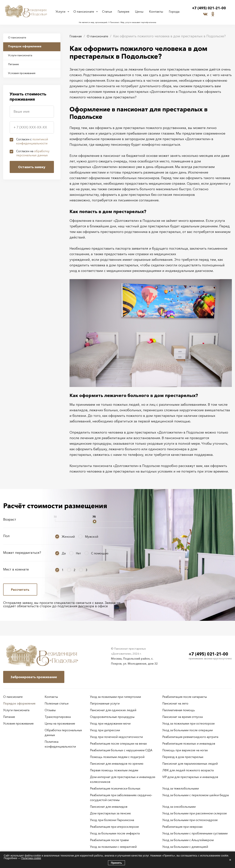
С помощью (100, 553)
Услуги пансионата (22, 57)
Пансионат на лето (175, 703)
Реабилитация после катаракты (185, 697)
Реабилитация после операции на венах (118, 743)
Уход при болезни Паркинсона (112, 820)
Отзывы (50, 710)
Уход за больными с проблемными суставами (195, 833)
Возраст (10, 519)
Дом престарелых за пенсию (110, 813)
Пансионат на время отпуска (182, 717)
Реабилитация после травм (109, 840)
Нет (78, 553)
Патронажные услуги (105, 703)
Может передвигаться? (22, 553)
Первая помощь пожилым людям (114, 770)
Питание (15, 67)
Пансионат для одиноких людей (113, 710)
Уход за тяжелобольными (181, 788)
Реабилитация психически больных (115, 788)
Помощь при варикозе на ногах (185, 750)
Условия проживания (24, 76)
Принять (116, 863)
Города (173, 11)
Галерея (124, 11)
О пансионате (85, 11)
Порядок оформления (26, 48)
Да (64, 553)
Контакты (156, 11)
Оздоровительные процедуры (112, 717)
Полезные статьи (57, 703)
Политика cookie (31, 858)
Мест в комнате (16, 569)
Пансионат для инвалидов (109, 807)
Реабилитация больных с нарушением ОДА (121, 750)
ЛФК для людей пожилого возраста (188, 770)
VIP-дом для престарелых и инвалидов (190, 777)
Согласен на (33, 157)
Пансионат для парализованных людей (190, 764)
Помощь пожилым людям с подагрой (117, 757)
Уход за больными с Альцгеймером (188, 840)
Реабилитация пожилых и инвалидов (189, 743)
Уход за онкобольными (179, 807)
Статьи (108, 11)
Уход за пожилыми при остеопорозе (189, 723)
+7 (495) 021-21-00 (209, 8)
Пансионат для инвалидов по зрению (117, 764)
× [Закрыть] (230, 860)
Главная (76, 36)
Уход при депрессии (105, 730)
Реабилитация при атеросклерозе (114, 827)
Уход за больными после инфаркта (115, 833)
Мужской (92, 537)
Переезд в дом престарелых (183, 757)
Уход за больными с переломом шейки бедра (195, 795)
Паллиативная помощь (179, 710)
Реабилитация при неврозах (182, 827)
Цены (140, 11)
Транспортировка (58, 717)
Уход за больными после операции (187, 730)
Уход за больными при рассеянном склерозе (195, 813)
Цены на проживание (60, 723)
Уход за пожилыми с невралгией (113, 847)
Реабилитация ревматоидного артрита (190, 737)
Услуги (61, 11)
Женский (68, 537)
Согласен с (32, 145)
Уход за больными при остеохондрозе (190, 820)
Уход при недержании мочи (110, 723)
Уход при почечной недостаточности (116, 737)
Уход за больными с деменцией (185, 847)
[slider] (95, 521)
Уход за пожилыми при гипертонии (115, 697)
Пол (6, 536)
